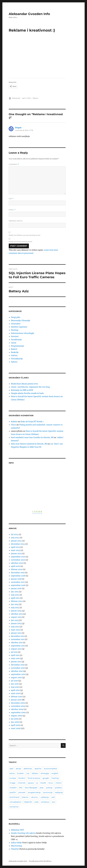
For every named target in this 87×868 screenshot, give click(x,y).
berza (12, 773)
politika (58, 788)
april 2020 (16, 566)
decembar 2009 (18, 703)
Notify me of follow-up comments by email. (25, 235)
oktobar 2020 (17, 563)
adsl (11, 769)
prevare (22, 792)
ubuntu (34, 797)
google (46, 778)
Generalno (16, 324)
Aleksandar (16, 98)
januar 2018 (16, 579)
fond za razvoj (34, 778)
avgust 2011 (16, 649)
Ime (11, 199)
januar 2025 (16, 541)
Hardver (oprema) (19, 327)
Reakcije (15, 352)
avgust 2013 (16, 617)
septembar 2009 (18, 712)
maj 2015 (15, 595)
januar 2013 (16, 623)
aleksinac (28, 769)
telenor (25, 797)
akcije (18, 769)
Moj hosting (16, 846)
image (13, 783)
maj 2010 (15, 687)
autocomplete (50, 769)
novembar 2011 (18, 639)
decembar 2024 (18, 544)
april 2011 (15, 655)
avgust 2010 (16, 677)
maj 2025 (15, 538)
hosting (55, 778)
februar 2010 (17, 697)
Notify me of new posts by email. (21, 242)
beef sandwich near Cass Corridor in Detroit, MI (32, 437)
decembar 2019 (18, 573)
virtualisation (15, 802)
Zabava (35, 98)
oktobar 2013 (17, 614)
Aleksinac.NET (17, 830)
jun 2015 (15, 592)
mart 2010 (16, 693)
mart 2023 (16, 550)
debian (35, 773)
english (55, 773)
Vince (13, 425)
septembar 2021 (18, 557)
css (28, 773)
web (36, 802)
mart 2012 (16, 630)
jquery (31, 783)
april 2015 (15, 598)
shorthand (14, 797)
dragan (18, 128)
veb (53, 797)
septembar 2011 (18, 646)
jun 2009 (15, 722)
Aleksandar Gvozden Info (29, 14)
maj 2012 (15, 627)
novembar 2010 (18, 668)
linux (51, 783)
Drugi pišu (16, 317)
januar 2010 (16, 700)
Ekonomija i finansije (21, 320)
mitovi (59, 783)
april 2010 (15, 690)
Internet (15, 336)
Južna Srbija (16, 843)
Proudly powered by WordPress (40, 861)
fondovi (22, 778)
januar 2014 (16, 611)
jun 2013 (15, 620)
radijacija (59, 792)
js (37, 783)
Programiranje (18, 346)
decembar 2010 (18, 665)
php (42, 788)
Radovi (14, 349)
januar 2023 (16, 553)
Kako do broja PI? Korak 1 (32, 422)
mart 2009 (16, 728)
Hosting (15, 330)
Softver (14, 355)
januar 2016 (16, 588)
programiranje (34, 792)
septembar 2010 (18, 674)
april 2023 (15, 547)
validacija (45, 797)
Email (12, 210)
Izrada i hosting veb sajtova (23, 833)
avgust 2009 (17, 716)
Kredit (43, 783)
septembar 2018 (18, 576)
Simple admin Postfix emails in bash (27, 393)
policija (49, 788)
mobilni (13, 788)
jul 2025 (15, 534)
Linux (14, 343)
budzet (21, 773)
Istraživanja (16, 340)
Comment (14, 164)
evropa (13, 778)
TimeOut (15, 849)
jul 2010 (14, 681)
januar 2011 (16, 662)
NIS (21, 788)
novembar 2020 (18, 560)
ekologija (45, 773)
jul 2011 (14, 652)
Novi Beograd (31, 788)
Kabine (14, 422)
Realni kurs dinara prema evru (24, 384)
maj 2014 (15, 608)
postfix (13, 792)
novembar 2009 (18, 706)
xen (53, 802)
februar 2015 (17, 601)
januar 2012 (16, 633)
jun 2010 (15, 684)
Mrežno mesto (16, 221)
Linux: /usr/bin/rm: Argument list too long (30, 387)
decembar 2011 (18, 636)
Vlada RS (28, 802)
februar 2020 (17, 569)
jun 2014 (15, 604)
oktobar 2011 (17, 642)
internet (22, 783)
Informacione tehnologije (23, 333)
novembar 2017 (18, 582)
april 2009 (16, 725)
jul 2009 (15, 719)
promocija (48, 792)
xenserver (14, 807)
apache (38, 769)
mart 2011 (15, 658)
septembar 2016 (18, 585)
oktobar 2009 (17, 709)
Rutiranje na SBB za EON (22, 390)
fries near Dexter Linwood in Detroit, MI (29, 444)
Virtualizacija (17, 359)
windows (45, 802)
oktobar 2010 (17, 671)
